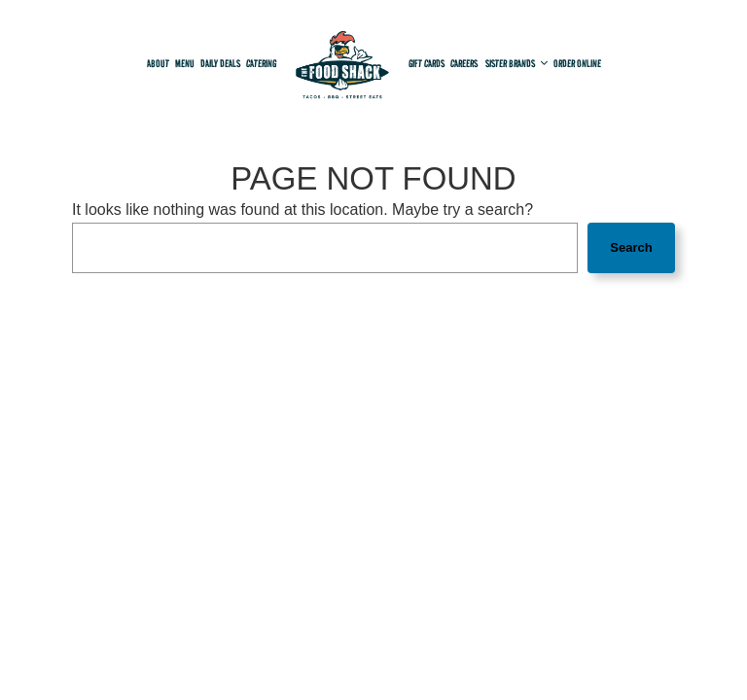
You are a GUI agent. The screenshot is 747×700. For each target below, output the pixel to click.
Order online (577, 63)
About (158, 63)
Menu (185, 63)
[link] (342, 69)
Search (631, 247)
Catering (261, 63)
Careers (465, 63)
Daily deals (220, 63)
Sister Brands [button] (516, 63)
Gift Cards (427, 63)
